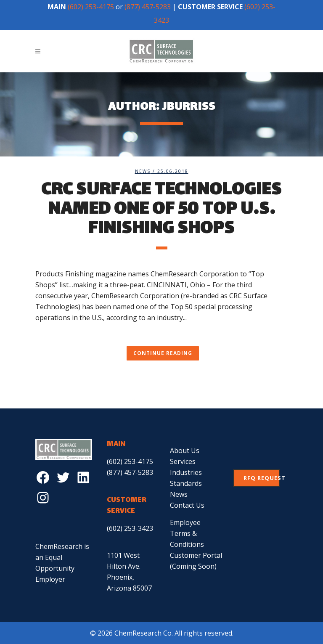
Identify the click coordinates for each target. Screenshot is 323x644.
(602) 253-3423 (130, 528)
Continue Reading (163, 353)
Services (183, 461)
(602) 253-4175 (91, 7)
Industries (186, 472)
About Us (185, 451)
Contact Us (187, 505)
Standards (186, 483)
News (143, 171)
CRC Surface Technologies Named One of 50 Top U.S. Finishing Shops (161, 210)
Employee (185, 522)
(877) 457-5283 (148, 7)
